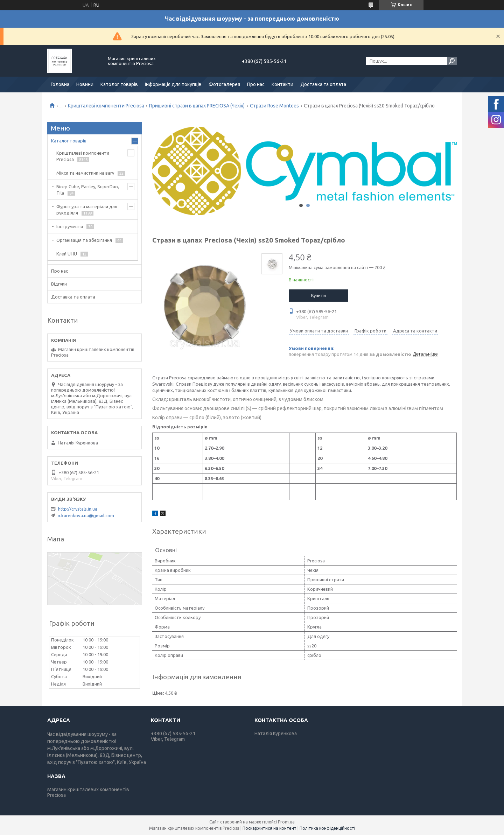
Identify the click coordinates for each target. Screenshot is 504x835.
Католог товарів (119, 84)
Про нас (256, 84)
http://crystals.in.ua (78, 509)
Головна (60, 84)
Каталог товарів (69, 141)
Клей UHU (67, 254)
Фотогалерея (224, 84)
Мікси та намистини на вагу (85, 173)
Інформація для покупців (173, 84)
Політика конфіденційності (327, 828)
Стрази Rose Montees (274, 106)
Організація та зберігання (84, 240)
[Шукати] (452, 61)
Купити (318, 295)
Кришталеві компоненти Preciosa (106, 106)
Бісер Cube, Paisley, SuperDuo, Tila (88, 190)
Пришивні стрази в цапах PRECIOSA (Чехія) (197, 106)
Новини (85, 84)
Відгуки (59, 284)
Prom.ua (286, 822)
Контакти (282, 84)
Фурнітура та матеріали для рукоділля (87, 210)
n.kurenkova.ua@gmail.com (86, 515)
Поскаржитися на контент (269, 828)
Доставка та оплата (323, 84)
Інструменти (70, 226)
